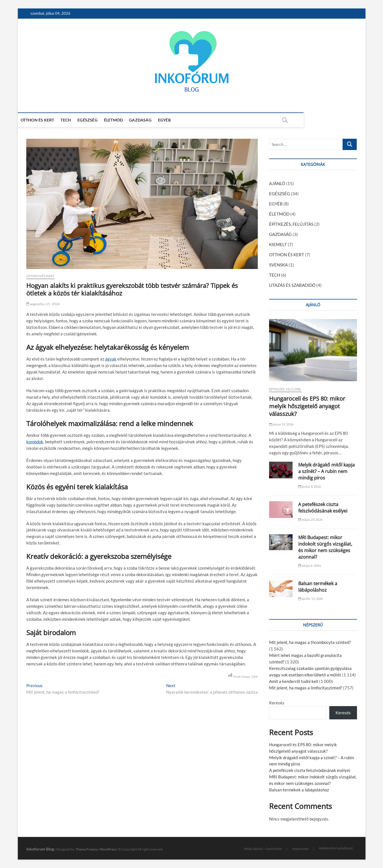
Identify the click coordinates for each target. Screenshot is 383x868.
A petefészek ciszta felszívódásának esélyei (323, 508)
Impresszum (300, 849)
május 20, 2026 (310, 519)
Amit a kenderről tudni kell (294, 681)
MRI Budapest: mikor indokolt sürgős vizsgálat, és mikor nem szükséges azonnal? (325, 547)
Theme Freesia (86, 849)
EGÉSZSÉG (96, 120)
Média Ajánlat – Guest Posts (263, 849)
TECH (74, 120)
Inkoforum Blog (40, 849)
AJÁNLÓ (277, 183)
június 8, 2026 (310, 486)
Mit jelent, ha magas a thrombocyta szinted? (310, 642)
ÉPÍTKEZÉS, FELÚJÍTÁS (291, 224)
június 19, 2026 (281, 424)
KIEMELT (278, 244)
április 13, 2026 (311, 599)
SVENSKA (278, 265)
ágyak (111, 359)
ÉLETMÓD (122, 120)
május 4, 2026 (310, 566)
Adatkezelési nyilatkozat (336, 848)
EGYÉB (173, 120)
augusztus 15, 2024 (43, 304)
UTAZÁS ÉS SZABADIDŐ (292, 285)
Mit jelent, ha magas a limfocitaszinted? (306, 688)
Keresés (277, 703)
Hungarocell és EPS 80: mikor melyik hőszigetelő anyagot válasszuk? (307, 406)
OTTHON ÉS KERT (46, 120)
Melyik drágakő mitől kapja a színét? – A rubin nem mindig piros (326, 471)
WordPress (108, 849)
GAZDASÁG (149, 120)
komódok (35, 442)
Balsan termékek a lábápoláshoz (318, 587)
